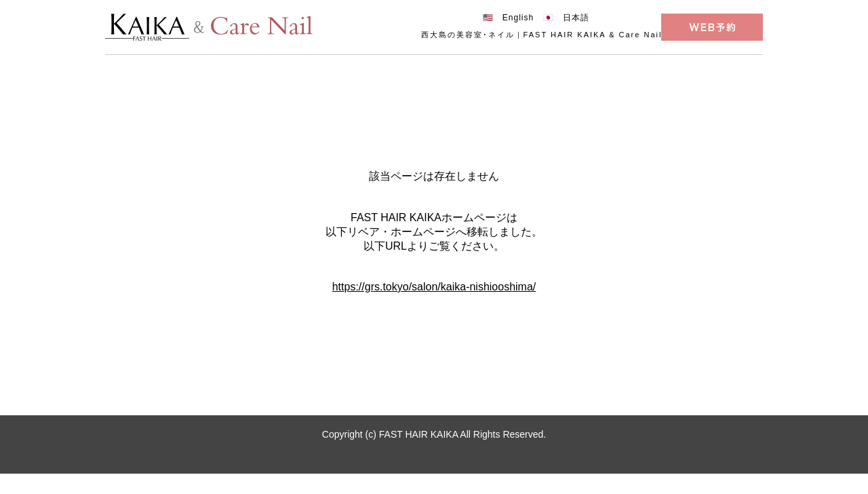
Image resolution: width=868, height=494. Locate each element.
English (518, 18)
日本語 (576, 18)
